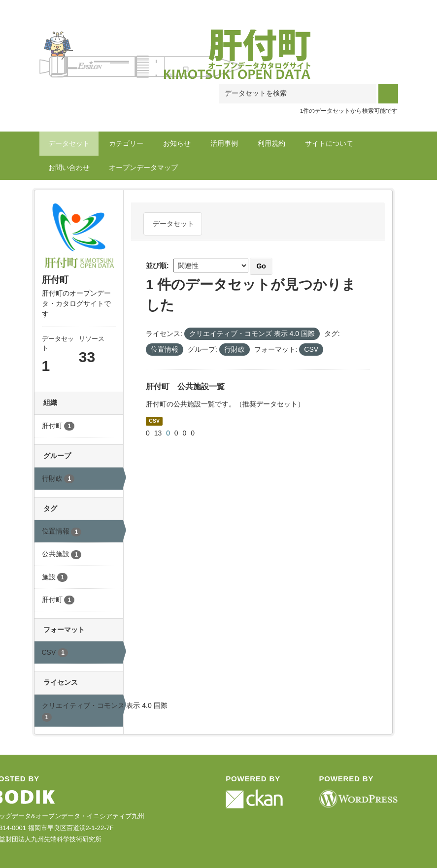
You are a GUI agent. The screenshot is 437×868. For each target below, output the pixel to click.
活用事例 (224, 143)
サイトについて (329, 143)
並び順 (156, 266)
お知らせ (177, 143)
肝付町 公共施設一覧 (185, 386)
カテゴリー (126, 143)
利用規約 (271, 143)
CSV (154, 421)
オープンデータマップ (143, 167)
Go (261, 266)
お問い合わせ (69, 167)
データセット (69, 143)
